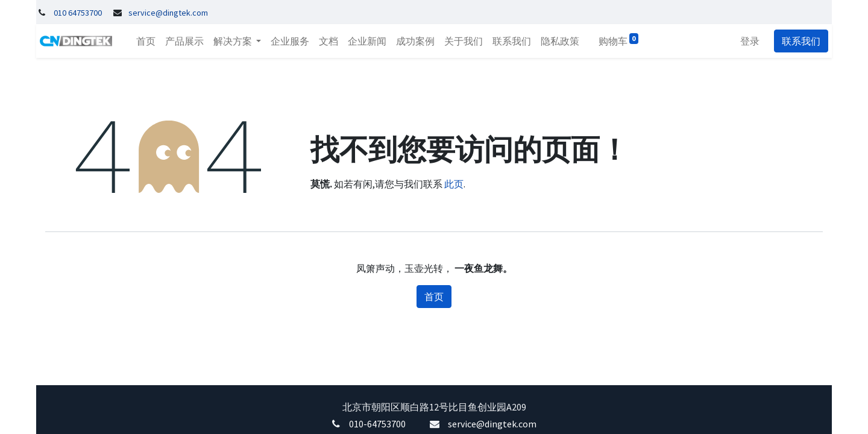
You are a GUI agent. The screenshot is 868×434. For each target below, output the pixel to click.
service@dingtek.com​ (168, 13)
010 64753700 (78, 13)
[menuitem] (142, 41)
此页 (454, 184)
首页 (434, 297)
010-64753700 (377, 424)
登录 (753, 41)
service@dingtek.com (492, 424)
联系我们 (805, 41)
